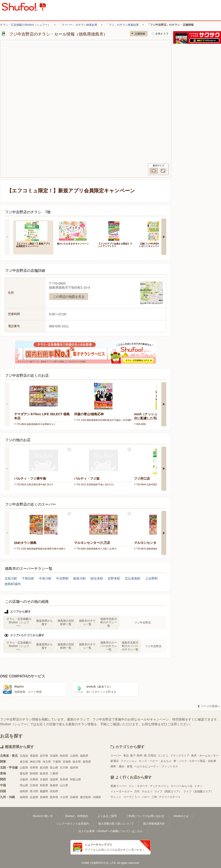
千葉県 (57, 762)
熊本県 (54, 797)
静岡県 (34, 774)
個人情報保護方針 (154, 824)
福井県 (74, 768)
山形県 (74, 756)
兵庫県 (34, 779)
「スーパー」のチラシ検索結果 (78, 25)
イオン (198, 786)
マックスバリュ (159, 786)
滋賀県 (54, 779)
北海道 (24, 756)
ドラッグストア (180, 756)
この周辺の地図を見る (69, 297)
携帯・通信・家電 (121, 766)
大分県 (64, 797)
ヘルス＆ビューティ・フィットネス (156, 766)
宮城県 (54, 756)
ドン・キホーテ (138, 786)
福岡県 (24, 797)
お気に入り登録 (69, 449)
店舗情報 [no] (139, 34)
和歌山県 (75, 779)
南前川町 (80, 578)
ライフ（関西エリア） (168, 792)
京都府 (44, 779)
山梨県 (24, 768)
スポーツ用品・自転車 (203, 761)
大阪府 (24, 779)
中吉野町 (62, 578)
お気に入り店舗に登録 (160, 34)
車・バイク (180, 761)
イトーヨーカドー (121, 792)
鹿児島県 (85, 797)
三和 (154, 797)
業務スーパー (119, 786)
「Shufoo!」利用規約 (75, 816)
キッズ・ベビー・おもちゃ (155, 761)
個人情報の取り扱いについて (116, 824)
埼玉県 (47, 762)
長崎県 (44, 797)
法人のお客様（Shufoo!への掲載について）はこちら (110, 831)
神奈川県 (35, 762)
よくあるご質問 (107, 816)
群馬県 (87, 762)
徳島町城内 (13, 584)
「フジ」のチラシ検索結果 (122, 25)
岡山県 (24, 785)
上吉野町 (152, 578)
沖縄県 (97, 797)
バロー (146, 797)
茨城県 (67, 762)
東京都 (24, 762)
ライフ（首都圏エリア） (198, 792)
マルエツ (147, 792)
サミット (116, 797)
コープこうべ (131, 797)
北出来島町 (133, 578)
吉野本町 (114, 578)
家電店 (115, 761)
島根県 (54, 785)
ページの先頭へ (209, 706)
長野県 (34, 768)
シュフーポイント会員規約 (72, 824)
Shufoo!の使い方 (43, 816)
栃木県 (77, 762)
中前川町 (45, 578)
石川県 (64, 768)
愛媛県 (44, 791)
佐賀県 (34, 797)
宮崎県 (74, 797)
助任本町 (97, 578)
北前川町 (11, 578)
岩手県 (44, 756)
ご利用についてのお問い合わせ (145, 816)
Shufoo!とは (181, 816)
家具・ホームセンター (205, 756)
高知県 (54, 791)
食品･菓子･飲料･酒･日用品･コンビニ (146, 756)
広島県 (34, 785)
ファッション (129, 761)
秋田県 (64, 756)
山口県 (64, 785)
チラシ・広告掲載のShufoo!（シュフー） (25, 25)
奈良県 (64, 779)
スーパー (116, 756)
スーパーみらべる (182, 786)
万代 (137, 792)
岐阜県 (44, 774)
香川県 (34, 791)
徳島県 (24, 791)
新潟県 (44, 768)
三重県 (54, 774)
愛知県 (24, 774)
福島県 (84, 756)
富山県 (54, 768)
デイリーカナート (170, 797)
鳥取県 (44, 785)
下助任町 (28, 578)
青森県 (34, 756)
